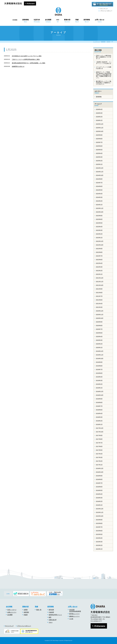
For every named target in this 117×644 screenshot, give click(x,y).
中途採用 (51, 612)
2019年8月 (99, 366)
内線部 (26, 615)
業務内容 (67, 21)
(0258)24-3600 (97, 619)
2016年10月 (100, 472)
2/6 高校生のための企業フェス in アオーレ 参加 (27, 56)
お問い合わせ (100, 21)
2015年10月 (100, 516)
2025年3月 (99, 157)
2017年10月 (100, 432)
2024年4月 (99, 194)
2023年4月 (99, 227)
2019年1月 (99, 388)
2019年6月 (99, 373)
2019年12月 (100, 351)
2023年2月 (99, 234)
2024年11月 (100, 172)
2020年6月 (99, 333)
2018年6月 (99, 410)
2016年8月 (99, 479)
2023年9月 (99, 216)
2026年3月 (99, 113)
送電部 (26, 610)
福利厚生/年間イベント (55, 615)
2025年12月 (100, 124)
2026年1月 (99, 120)
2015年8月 (99, 523)
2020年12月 (100, 311)
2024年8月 (99, 179)
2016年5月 (99, 490)
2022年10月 (100, 245)
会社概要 (48, 21)
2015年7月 (99, 527)
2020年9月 (99, 322)
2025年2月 (99, 161)
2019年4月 (99, 377)
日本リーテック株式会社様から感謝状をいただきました (104, 57)
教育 (50, 617)
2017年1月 (99, 465)
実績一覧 (39, 610)
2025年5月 (99, 150)
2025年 (108, 42)
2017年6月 (99, 446)
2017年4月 (99, 454)
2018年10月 (100, 395)
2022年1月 (99, 274)
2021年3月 (99, 307)
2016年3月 (99, 498)
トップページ (96, 42)
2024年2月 (99, 201)
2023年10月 (100, 212)
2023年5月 (99, 223)
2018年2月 (99, 421)
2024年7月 (99, 183)
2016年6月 (99, 487)
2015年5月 (99, 534)
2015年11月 (100, 512)
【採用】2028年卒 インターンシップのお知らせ (104, 63)
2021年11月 (100, 282)
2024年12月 (100, 168)
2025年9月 (99, 135)
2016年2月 (99, 501)
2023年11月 (100, 208)
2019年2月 (99, 384)
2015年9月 (99, 520)
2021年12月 (100, 278)
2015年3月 (99, 542)
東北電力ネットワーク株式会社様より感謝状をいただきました (104, 83)
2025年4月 (99, 153)
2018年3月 (99, 417)
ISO (58, 21)
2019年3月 (99, 381)
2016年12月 (100, 468)
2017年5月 (99, 450)
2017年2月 (99, 461)
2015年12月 (100, 509)
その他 (71, 619)
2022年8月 (99, 252)
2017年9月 (99, 435)
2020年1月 (99, 348)
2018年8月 (99, 402)
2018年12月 (100, 392)
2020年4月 (99, 337)
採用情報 (87, 21)
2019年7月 (99, 370)
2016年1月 (99, 505)
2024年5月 (99, 190)
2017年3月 (99, 457)
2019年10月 (100, 359)
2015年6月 (99, 531)
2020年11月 (100, 315)
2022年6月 (99, 260)
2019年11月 (100, 355)
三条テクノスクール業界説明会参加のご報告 (26, 59)
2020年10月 (100, 318)
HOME (15, 20)
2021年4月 (99, 304)
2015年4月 (99, 538)
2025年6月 (99, 146)
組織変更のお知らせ (18, 66)
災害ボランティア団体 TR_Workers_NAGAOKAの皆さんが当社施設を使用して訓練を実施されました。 (104, 75)
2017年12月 (100, 428)
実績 (77, 21)
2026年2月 (99, 117)
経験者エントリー (74, 616)
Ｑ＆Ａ (51, 622)
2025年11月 (100, 128)
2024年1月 (99, 205)
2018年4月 (99, 413)
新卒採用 (51, 610)
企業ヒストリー (12, 612)
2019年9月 (99, 362)
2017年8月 (99, 439)
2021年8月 (99, 293)
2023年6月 (99, 219)
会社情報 (9, 607)
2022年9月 (99, 249)
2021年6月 (99, 300)
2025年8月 (99, 139)
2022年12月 (100, 241)
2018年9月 (99, 399)
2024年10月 (100, 175)
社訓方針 (37, 21)
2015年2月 (99, 545)
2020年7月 (99, 329)
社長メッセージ (12, 610)
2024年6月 (99, 186)
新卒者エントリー (74, 614)
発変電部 (26, 612)
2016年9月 (99, 476)
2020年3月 (99, 340)
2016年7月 (99, 483)
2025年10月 (100, 131)
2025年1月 (99, 164)
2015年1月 (99, 549)
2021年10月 (100, 285)
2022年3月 (99, 267)
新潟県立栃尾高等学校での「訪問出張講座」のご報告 (29, 63)
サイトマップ (104, 9)
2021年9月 (99, 289)
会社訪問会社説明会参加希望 (75, 610)
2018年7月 (99, 406)
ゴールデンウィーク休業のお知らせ (104, 68)
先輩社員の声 (53, 620)
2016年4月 (99, 494)
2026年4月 (99, 109)
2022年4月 (99, 263)
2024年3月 (99, 197)
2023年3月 (99, 230)
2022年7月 (99, 256)
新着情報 (26, 21)
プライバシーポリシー (106, 11)
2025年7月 (99, 142)
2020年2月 (99, 344)
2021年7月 (99, 296)
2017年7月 (99, 443)
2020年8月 (99, 326)
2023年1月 (99, 238)
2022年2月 (99, 271)
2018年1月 (99, 424)
